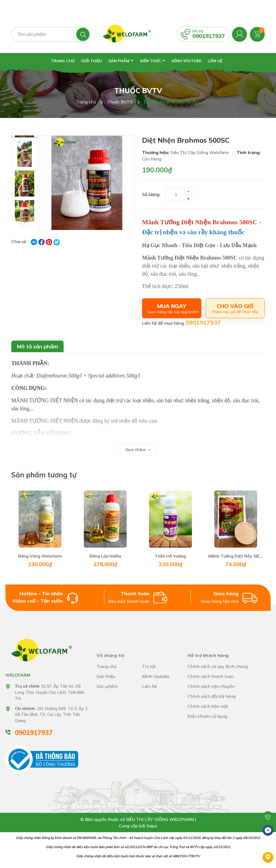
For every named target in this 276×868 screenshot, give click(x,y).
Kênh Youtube (187, 61)
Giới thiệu (92, 61)
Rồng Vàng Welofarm (40, 556)
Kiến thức (153, 61)
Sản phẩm (121, 61)
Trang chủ (63, 61)
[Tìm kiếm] (83, 34)
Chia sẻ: (19, 241)
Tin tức (149, 666)
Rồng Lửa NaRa (105, 556)
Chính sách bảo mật (208, 706)
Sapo (152, 826)
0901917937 (209, 36)
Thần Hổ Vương (170, 556)
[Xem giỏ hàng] (257, 34)
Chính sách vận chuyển (211, 686)
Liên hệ (215, 61)
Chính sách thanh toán (211, 676)
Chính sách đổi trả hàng (212, 696)
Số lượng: (151, 194)
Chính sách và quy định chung (218, 666)
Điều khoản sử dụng (207, 716)
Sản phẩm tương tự (44, 475)
